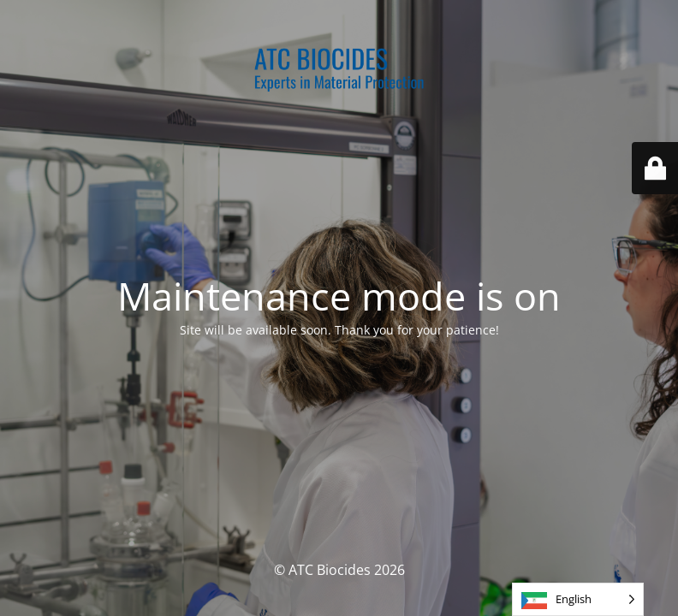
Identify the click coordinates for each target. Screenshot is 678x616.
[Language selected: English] (578, 599)
